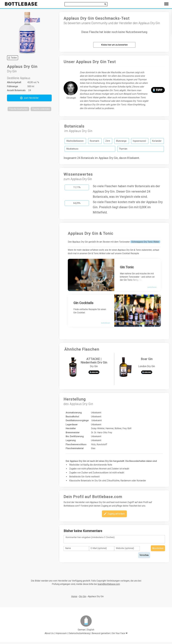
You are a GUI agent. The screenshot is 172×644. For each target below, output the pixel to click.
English (91, 632)
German (82, 632)
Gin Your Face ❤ (120, 635)
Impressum (61, 635)
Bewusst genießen (101, 635)
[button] (29, 98)
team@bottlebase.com (109, 586)
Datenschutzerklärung (79, 635)
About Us (49, 635)
